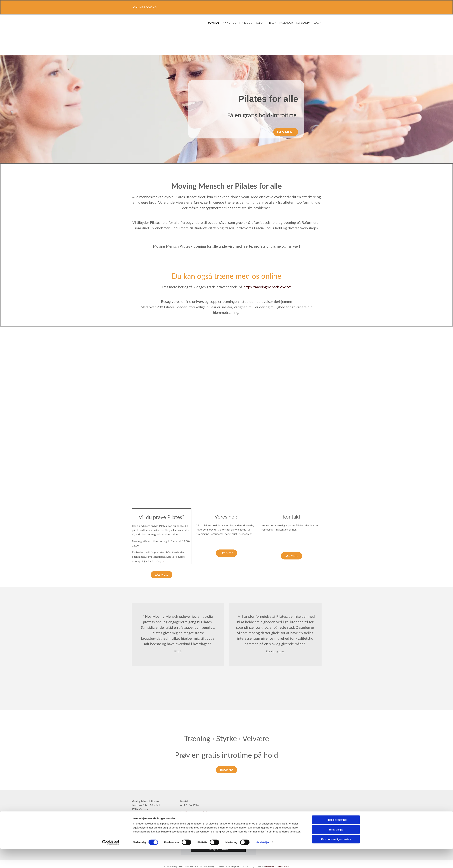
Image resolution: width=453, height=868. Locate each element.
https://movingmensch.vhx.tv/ (267, 287)
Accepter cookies (218, 849)
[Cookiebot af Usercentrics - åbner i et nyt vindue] (111, 730)
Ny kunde (228, 23)
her (164, 561)
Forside (213, 23)
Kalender (285, 23)
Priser (271, 23)
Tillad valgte (336, 717)
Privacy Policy (283, 866)
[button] (286, 132)
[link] (218, 828)
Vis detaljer (262, 729)
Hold (258, 23)
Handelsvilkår (271, 866)
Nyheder (244, 23)
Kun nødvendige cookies (336, 726)
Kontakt (301, 23)
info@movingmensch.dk (194, 812)
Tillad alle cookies (336, 707)
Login (316, 23)
